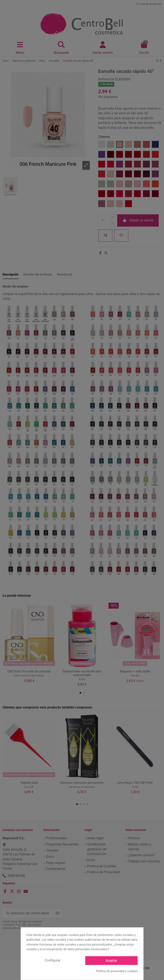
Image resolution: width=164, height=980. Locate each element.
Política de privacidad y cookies (117, 971)
